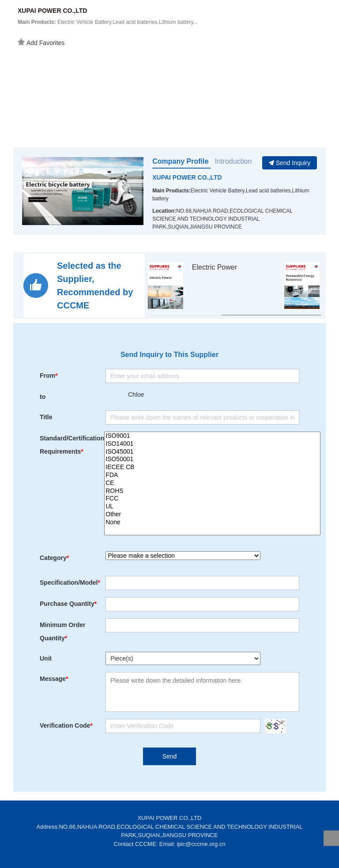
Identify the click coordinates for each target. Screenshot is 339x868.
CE (212, 483)
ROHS (212, 491)
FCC (212, 499)
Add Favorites (41, 42)
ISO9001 (212, 436)
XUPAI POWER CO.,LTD (187, 177)
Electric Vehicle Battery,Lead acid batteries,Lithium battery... (108, 22)
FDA (212, 475)
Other (212, 515)
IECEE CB (212, 467)
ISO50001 (212, 459)
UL (212, 507)
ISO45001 (212, 452)
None (212, 522)
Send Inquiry (290, 163)
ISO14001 (212, 444)
